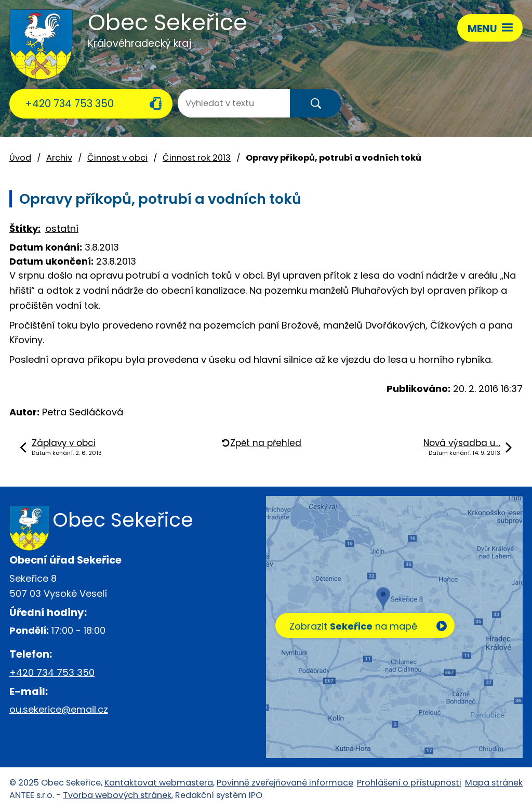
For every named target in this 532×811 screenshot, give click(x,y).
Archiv (59, 158)
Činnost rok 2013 (197, 158)
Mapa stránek (494, 783)
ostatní (62, 228)
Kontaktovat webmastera (159, 783)
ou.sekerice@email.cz (59, 709)
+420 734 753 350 (69, 103)
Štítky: (25, 228)
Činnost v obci (117, 158)
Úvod (20, 158)
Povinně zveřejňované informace (285, 783)
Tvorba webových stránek (117, 795)
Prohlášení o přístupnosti (409, 783)
